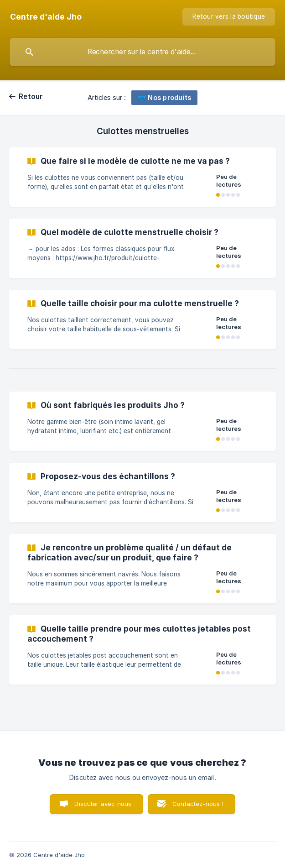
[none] (46, 17)
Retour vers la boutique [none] (229, 16)
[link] (142, 177)
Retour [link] (31, 97)
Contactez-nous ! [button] (198, 804)
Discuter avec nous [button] (103, 804)
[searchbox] (142, 52)
